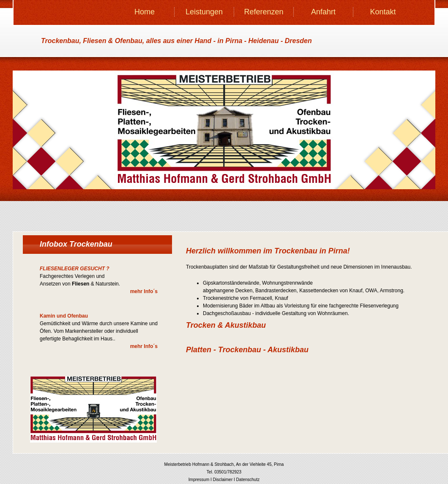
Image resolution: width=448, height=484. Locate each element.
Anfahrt (323, 12)
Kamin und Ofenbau (64, 316)
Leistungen (204, 12)
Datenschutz (248, 480)
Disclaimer (223, 480)
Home (145, 12)
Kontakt (383, 12)
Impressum (199, 480)
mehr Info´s (144, 291)
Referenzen (264, 12)
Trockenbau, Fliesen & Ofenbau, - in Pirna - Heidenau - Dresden (176, 41)
